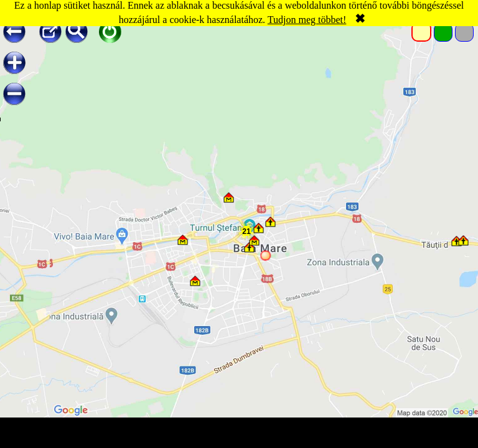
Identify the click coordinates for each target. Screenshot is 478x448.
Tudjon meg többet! (307, 20)
